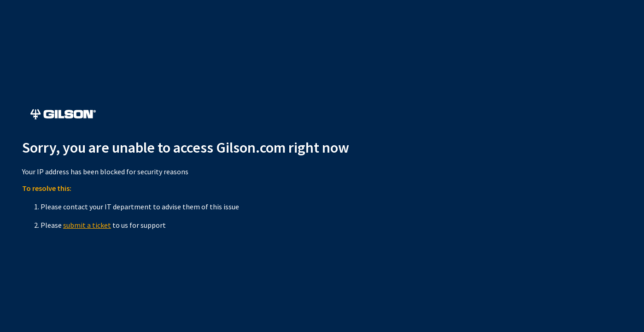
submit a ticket (87, 225)
